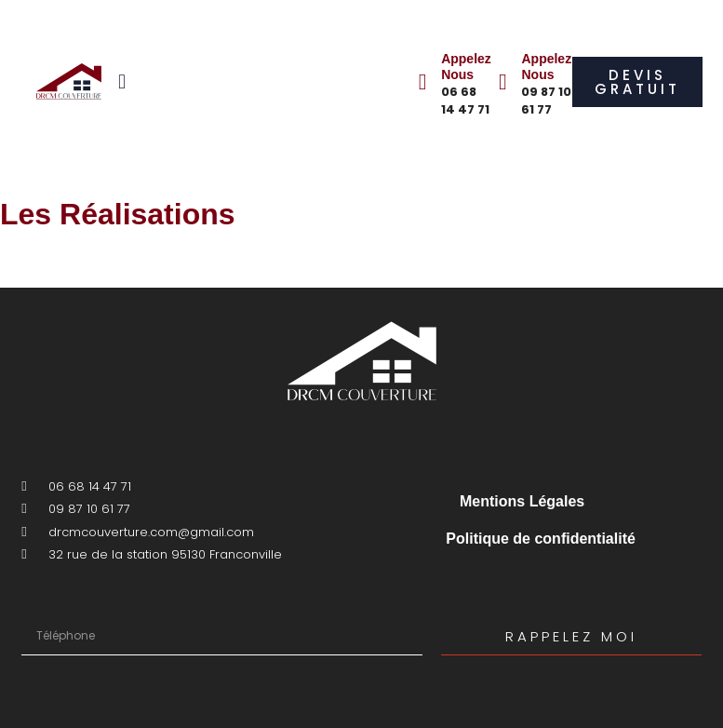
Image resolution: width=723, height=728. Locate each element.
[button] (122, 81)
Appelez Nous (466, 67)
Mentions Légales (522, 501)
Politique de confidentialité (541, 539)
